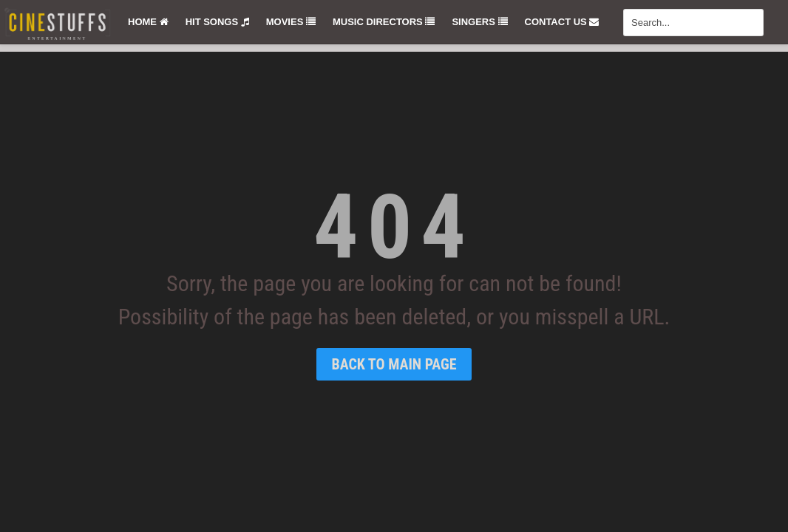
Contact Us (562, 22)
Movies (291, 22)
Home (148, 22)
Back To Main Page (394, 364)
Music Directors (384, 22)
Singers (479, 22)
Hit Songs (217, 22)
